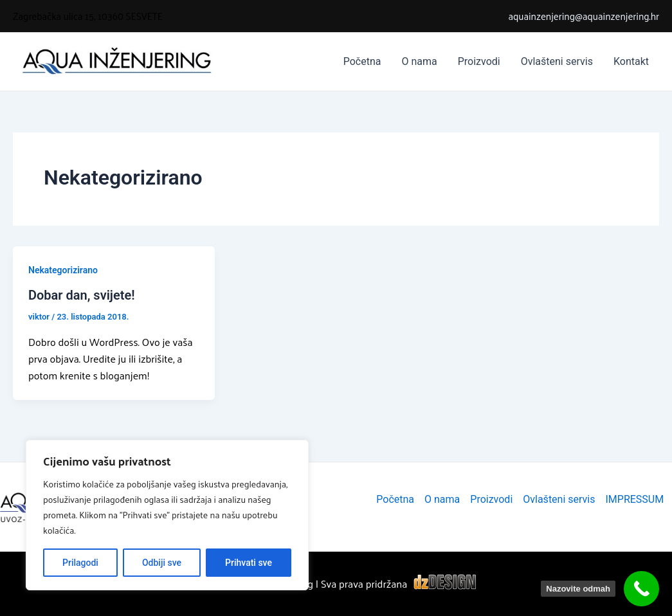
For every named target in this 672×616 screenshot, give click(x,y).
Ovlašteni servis (557, 61)
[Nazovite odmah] (641, 589)
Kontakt (631, 61)
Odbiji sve (162, 563)
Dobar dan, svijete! (82, 295)
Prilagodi (80, 563)
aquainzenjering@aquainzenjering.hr (584, 16)
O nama (419, 61)
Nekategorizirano (63, 270)
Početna (362, 61)
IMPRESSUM (635, 499)
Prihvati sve (249, 563)
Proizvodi (479, 61)
